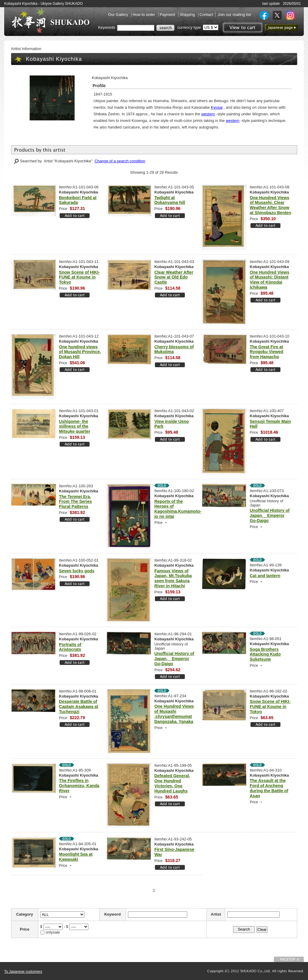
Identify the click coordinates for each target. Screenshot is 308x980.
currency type (189, 27)
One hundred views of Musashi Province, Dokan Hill (80, 352)
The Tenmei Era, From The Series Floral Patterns (76, 502)
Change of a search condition (120, 161)
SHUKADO (51, 20)
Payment (168, 15)
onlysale (53, 932)
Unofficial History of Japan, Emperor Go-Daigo (270, 515)
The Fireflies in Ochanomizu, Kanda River (79, 786)
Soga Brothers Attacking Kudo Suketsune (265, 654)
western (208, 114)
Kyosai (217, 107)
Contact (206, 15)
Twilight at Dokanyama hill (170, 200)
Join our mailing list (234, 15)
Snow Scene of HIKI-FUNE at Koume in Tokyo (79, 277)
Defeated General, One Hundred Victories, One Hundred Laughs (172, 783)
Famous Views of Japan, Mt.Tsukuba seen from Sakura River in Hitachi (173, 578)
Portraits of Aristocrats (70, 647)
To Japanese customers (23, 972)
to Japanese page (281, 28)
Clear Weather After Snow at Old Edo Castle (174, 277)
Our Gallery (119, 15)
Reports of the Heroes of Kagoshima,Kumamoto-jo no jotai (178, 509)
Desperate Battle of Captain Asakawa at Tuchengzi (79, 707)
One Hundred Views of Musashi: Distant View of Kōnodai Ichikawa (270, 280)
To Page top (289, 959)
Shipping (188, 15)
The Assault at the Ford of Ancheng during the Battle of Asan (269, 788)
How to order (144, 15)
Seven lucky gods (77, 571)
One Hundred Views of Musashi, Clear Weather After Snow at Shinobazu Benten (271, 205)
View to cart (242, 28)
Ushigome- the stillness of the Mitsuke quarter (75, 427)
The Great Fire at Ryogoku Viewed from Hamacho (267, 352)
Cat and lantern (265, 576)
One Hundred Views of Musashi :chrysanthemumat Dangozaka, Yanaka (174, 714)
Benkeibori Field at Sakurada (78, 200)
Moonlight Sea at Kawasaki (76, 857)
